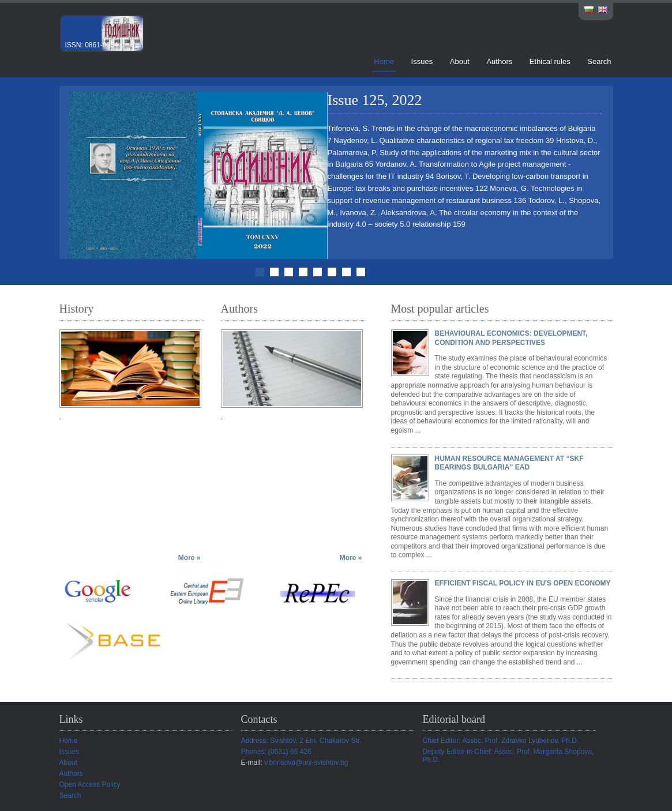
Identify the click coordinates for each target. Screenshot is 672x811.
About (460, 61)
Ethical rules (550, 61)
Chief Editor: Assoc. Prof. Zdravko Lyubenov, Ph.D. (501, 741)
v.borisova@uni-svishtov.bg (306, 763)
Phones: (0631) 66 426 (276, 752)
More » (189, 558)
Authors (499, 61)
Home (384, 61)
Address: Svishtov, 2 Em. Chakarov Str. (301, 741)
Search (599, 61)
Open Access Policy (90, 784)
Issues (422, 61)
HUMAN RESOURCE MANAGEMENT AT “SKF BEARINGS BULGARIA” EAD (509, 463)
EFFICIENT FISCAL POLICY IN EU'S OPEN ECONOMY (523, 583)
